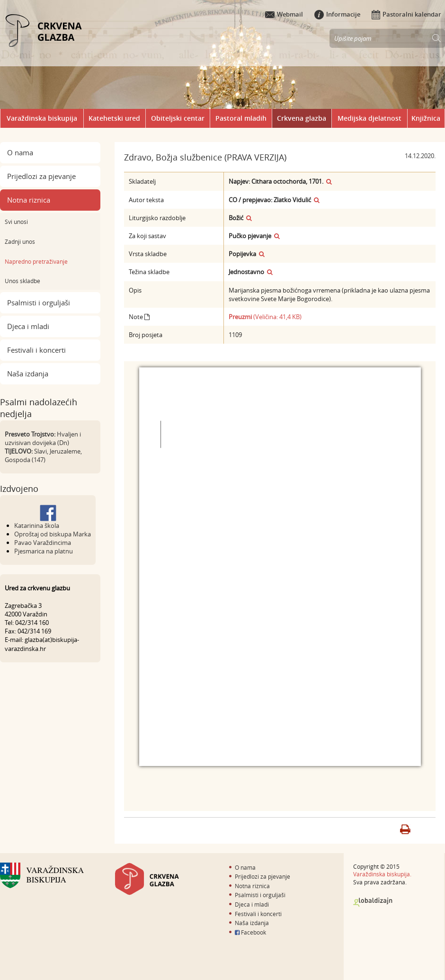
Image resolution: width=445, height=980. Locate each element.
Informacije (337, 14)
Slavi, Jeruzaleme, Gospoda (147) (43, 455)
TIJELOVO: (19, 451)
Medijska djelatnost (369, 118)
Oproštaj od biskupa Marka (53, 534)
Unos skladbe (22, 281)
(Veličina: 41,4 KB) (265, 317)
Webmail (284, 14)
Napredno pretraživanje (36, 261)
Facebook (250, 932)
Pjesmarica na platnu (44, 551)
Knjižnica (426, 118)
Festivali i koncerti (36, 350)
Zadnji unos (20, 241)
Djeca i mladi (28, 326)
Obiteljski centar (178, 118)
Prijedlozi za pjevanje (41, 176)
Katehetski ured (114, 118)
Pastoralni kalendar (406, 14)
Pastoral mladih (241, 118)
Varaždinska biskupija (42, 118)
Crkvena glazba (302, 118)
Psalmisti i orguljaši (39, 303)
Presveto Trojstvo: (30, 434)
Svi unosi (16, 222)
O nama (20, 152)
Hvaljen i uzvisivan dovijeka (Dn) (43, 438)
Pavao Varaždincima (43, 543)
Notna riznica (29, 200)
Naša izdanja (28, 374)
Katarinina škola (37, 526)
